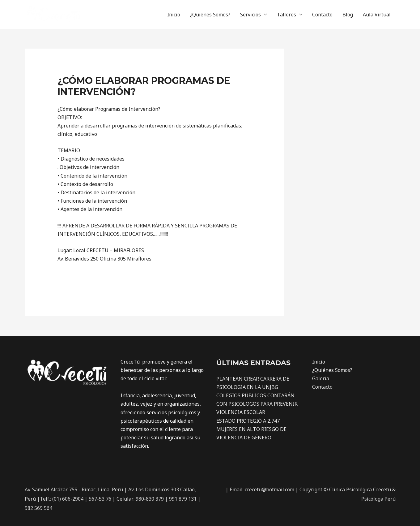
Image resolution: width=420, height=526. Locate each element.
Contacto (322, 15)
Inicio (174, 15)
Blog (348, 15)
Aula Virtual (377, 15)
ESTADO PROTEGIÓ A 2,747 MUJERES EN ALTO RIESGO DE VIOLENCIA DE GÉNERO (251, 429)
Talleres (286, 15)
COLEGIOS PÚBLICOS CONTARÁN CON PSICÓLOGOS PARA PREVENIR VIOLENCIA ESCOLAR (257, 404)
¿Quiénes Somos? (210, 15)
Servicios (250, 15)
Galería (321, 378)
